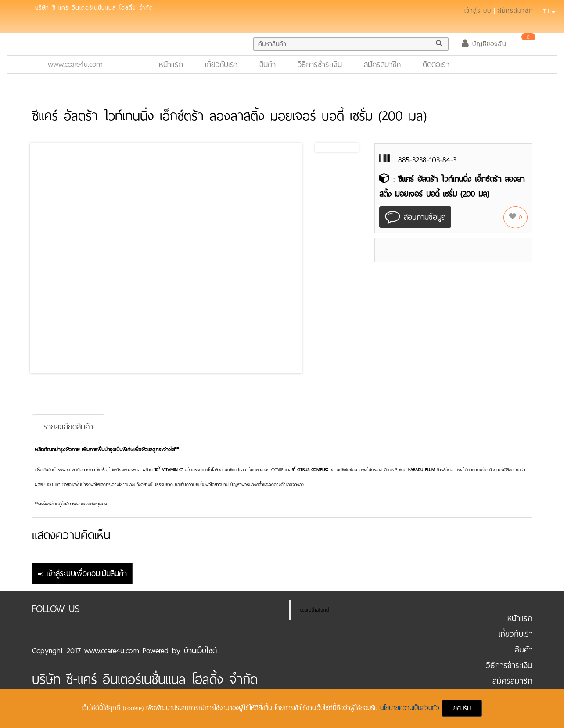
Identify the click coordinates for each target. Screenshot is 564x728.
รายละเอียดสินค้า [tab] (68, 427)
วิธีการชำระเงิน (320, 65)
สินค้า (268, 65)
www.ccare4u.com (75, 64)
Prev (329, 148)
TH (548, 11)
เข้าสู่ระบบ (478, 11)
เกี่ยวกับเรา (221, 65)
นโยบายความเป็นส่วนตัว (411, 708)
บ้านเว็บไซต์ (200, 651)
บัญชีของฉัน (484, 44)
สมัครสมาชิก (516, 11)
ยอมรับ (462, 708)
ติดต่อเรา (436, 65)
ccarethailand (314, 610)
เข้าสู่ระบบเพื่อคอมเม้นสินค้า (82, 573)
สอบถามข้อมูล (415, 218)
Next (349, 148)
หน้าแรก (175, 64)
